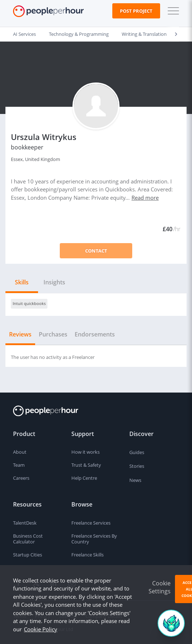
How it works (85, 452)
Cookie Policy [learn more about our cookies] (41, 629)
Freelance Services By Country (94, 539)
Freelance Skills (87, 555)
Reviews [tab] (20, 334)
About (20, 452)
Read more (145, 198)
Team (19, 465)
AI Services (24, 34)
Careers (21, 478)
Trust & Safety (86, 465)
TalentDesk (25, 523)
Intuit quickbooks (29, 303)
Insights (54, 282)
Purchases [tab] (53, 334)
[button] (172, 11)
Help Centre (84, 478)
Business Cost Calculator (28, 539)
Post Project (136, 11)
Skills (22, 282)
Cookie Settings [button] (160, 587)
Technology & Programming (79, 34)
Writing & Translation (144, 34)
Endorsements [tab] (95, 334)
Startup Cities (28, 555)
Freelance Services (91, 523)
